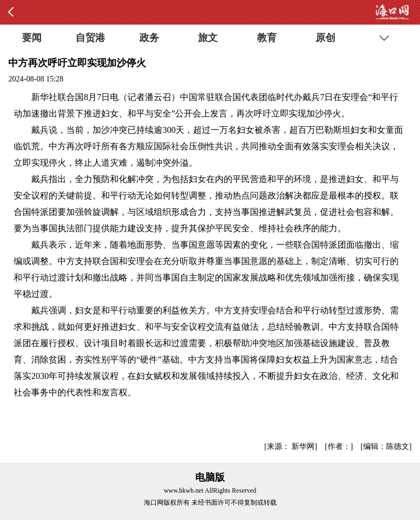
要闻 (32, 38)
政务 (149, 38)
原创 (325, 38)
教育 (267, 38)
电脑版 (210, 477)
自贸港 (90, 38)
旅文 (208, 38)
